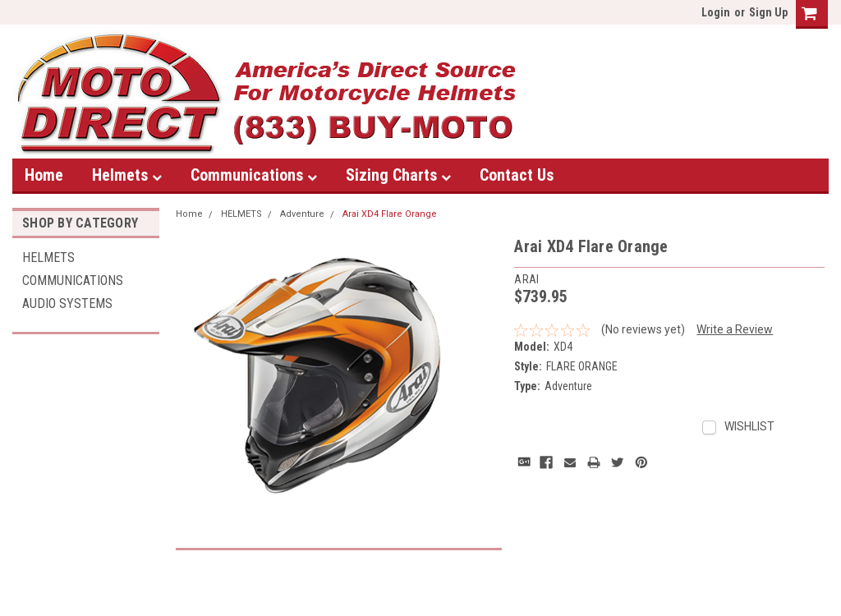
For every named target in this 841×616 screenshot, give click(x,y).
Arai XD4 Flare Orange (390, 214)
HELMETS (48, 257)
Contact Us (517, 175)
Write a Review (735, 329)
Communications (254, 175)
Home (44, 175)
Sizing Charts (398, 175)
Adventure (302, 214)
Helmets (127, 175)
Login (716, 12)
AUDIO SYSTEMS (67, 303)
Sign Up (768, 12)
